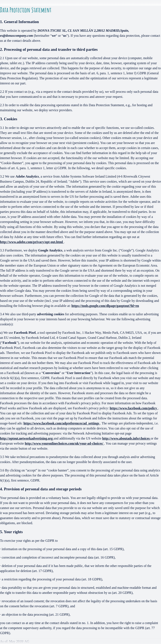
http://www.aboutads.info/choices (127, 438)
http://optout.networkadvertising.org (27, 438)
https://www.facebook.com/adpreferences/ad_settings (62, 423)
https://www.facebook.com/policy (134, 408)
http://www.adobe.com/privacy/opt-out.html (32, 242)
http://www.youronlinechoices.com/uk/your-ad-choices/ (64, 443)
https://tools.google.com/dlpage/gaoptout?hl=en (105, 306)
